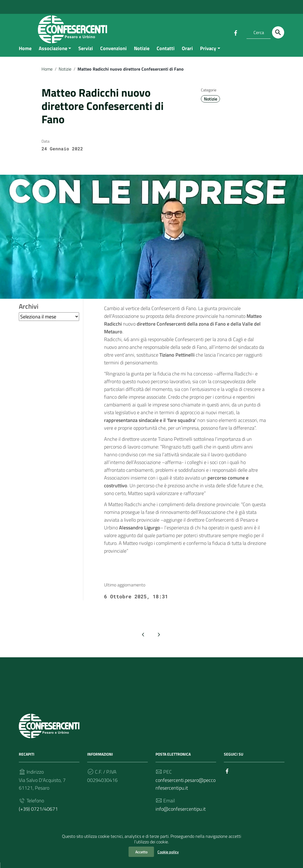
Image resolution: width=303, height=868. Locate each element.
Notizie (142, 54)
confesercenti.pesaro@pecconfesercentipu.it (186, 789)
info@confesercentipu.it (181, 814)
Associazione (53, 54)
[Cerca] (278, 32)
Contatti (166, 54)
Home (25, 54)
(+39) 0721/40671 (38, 814)
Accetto (141, 852)
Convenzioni (113, 54)
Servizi (86, 54)
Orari (187, 54)
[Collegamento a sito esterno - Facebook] (235, 32)
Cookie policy (168, 852)
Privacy (208, 54)
